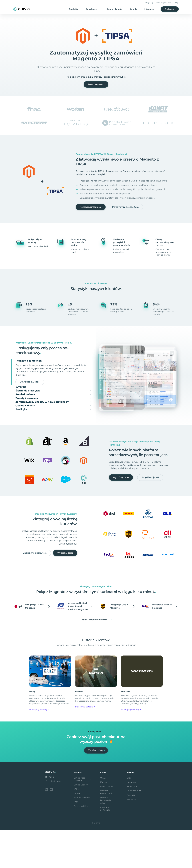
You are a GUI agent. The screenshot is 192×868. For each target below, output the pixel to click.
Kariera (104, 821)
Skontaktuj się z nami (163, 3)
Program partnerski (105, 847)
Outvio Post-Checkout (83, 818)
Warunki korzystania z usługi (106, 839)
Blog (129, 816)
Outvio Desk (81, 823)
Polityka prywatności (106, 830)
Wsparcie (131, 838)
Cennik (133, 9)
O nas (103, 816)
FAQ (176, 3)
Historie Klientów (114, 9)
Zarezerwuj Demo (82, 845)
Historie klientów (82, 836)
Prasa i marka (107, 825)
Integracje (149, 9)
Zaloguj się (149, 3)
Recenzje (131, 833)
